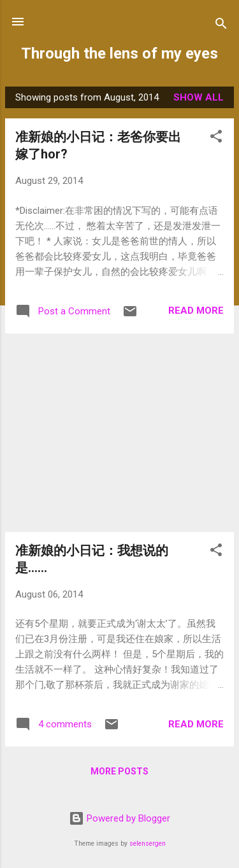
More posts (119, 771)
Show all (199, 97)
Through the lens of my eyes (119, 53)
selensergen (148, 843)
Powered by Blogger (119, 818)
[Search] (221, 26)
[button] (216, 138)
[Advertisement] (119, 433)
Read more (196, 311)
